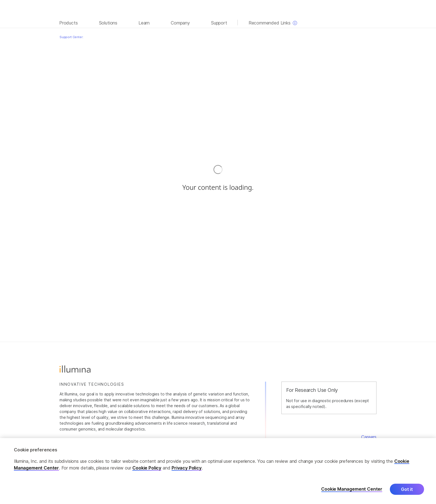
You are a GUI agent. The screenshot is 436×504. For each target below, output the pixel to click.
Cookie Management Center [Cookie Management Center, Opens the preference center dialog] (352, 489)
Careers (369, 437)
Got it (407, 489)
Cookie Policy (147, 468)
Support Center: (71, 37)
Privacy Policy (187, 468)
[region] (218, 471)
